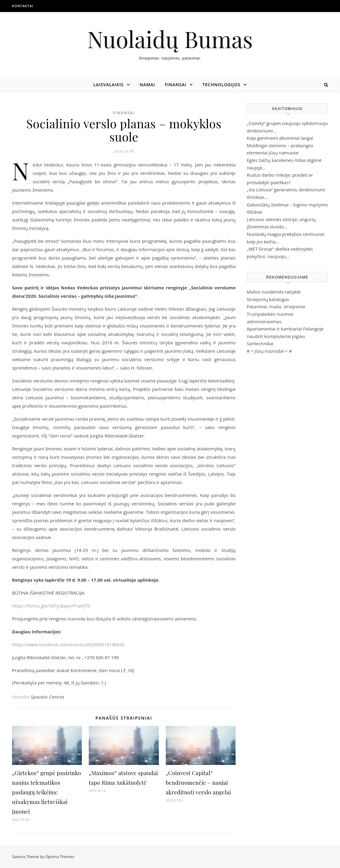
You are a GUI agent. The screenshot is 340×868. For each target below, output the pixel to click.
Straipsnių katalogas (268, 299)
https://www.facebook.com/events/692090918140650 (68, 644)
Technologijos (221, 85)
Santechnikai (260, 343)
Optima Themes (60, 857)
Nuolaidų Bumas (170, 39)
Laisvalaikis (108, 85)
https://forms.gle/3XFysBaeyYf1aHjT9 (51, 606)
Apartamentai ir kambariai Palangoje (285, 329)
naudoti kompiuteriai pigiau (276, 336)
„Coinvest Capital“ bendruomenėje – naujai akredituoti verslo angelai (198, 783)
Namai (147, 85)
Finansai (176, 85)
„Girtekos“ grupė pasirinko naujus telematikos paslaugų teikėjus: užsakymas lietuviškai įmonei (47, 792)
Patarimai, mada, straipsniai (276, 306)
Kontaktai (23, 6)
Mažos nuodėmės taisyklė (274, 292)
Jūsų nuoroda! (269, 351)
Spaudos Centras (48, 697)
